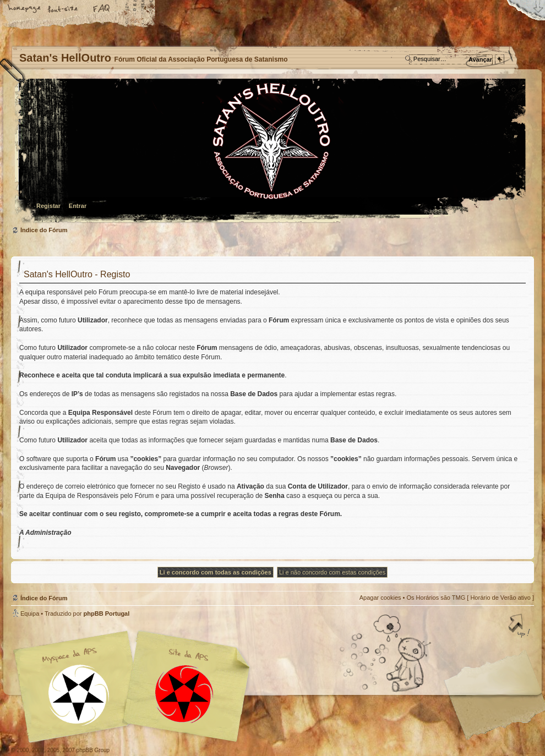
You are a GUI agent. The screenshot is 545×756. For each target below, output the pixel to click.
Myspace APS (135, 687)
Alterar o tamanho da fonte (63, 9)
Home (25, 9)
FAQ (102, 9)
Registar (48, 206)
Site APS (184, 694)
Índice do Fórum (271, 152)
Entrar (78, 206)
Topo (520, 627)
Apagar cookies (380, 598)
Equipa (30, 613)
